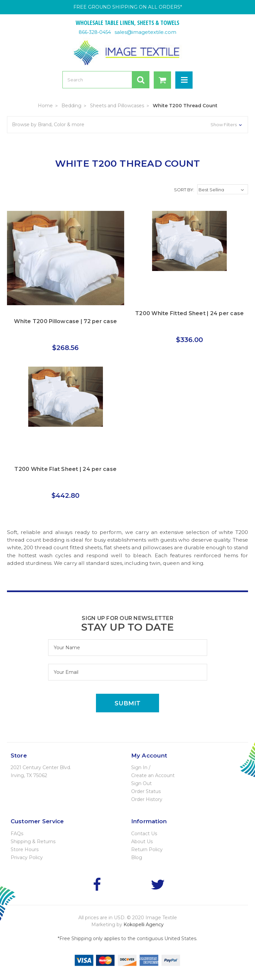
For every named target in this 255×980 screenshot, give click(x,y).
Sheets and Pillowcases (117, 106)
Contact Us (144, 834)
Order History (147, 799)
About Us (142, 842)
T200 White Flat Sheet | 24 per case (65, 469)
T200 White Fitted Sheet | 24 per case (189, 313)
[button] (127, 125)
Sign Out (141, 783)
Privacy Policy (27, 857)
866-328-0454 (95, 32)
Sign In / (141, 767)
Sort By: (184, 190)
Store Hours (25, 849)
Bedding (71, 106)
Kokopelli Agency (144, 925)
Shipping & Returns (33, 842)
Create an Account (153, 775)
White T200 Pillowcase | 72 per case (65, 321)
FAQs (17, 834)
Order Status (146, 791)
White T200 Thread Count (185, 106)
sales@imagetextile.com (145, 32)
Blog (137, 857)
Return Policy (147, 849)
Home (45, 106)
